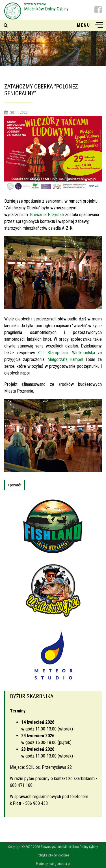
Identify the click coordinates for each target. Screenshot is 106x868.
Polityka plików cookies (53, 855)
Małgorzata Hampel (65, 359)
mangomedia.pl (60, 864)
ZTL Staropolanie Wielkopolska (66, 353)
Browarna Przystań (47, 215)
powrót (15, 485)
